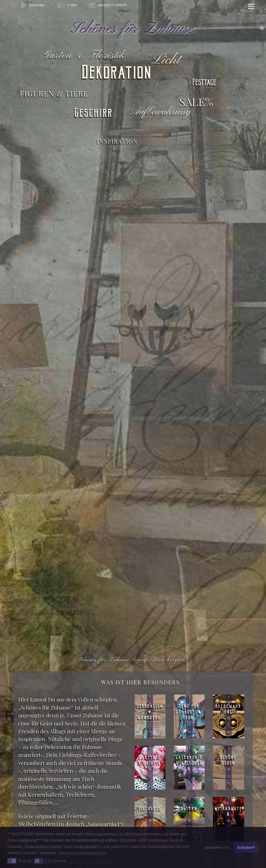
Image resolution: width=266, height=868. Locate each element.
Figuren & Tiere (54, 94)
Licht (167, 60)
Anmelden (32, 5)
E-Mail (67, 5)
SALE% (196, 102)
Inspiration (117, 141)
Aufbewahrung (161, 112)
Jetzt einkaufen (150, 729)
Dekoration (117, 74)
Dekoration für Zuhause (72, 747)
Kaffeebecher (100, 755)
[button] (12, 861)
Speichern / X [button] (217, 847)
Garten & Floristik (85, 56)
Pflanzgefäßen (35, 802)
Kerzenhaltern (45, 795)
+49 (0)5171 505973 (108, 5)
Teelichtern (80, 795)
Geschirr (94, 114)
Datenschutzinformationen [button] (82, 853)
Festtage (204, 83)
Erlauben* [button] (246, 847)
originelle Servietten (48, 771)
